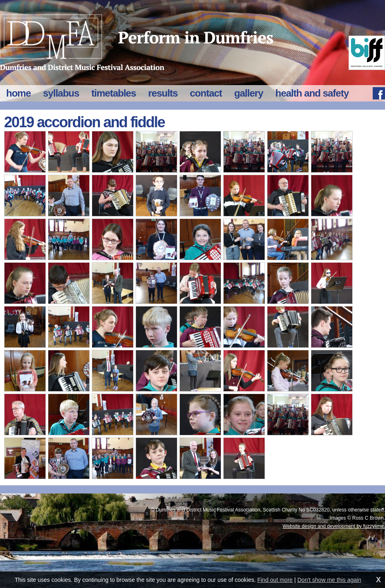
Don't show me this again (329, 580)
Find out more (275, 580)
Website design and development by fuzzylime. (334, 526)
